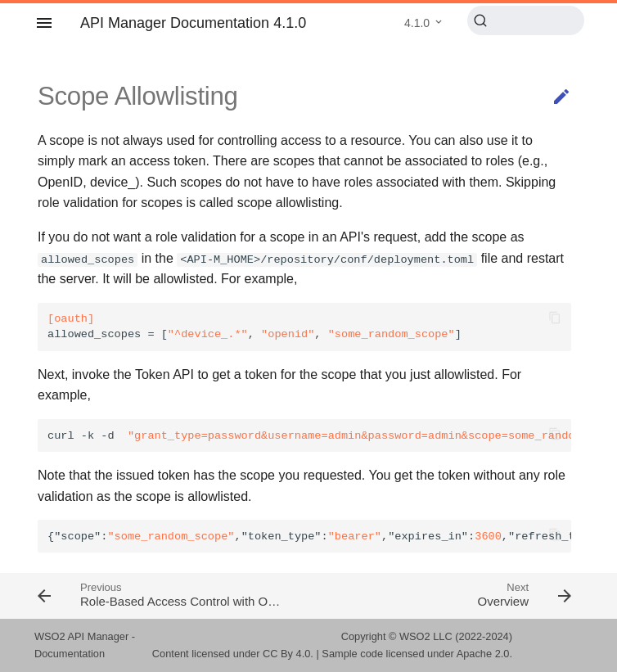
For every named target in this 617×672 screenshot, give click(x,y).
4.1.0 (417, 23)
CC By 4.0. (288, 654)
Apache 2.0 (483, 654)
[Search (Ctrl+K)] (526, 20)
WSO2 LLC (426, 636)
